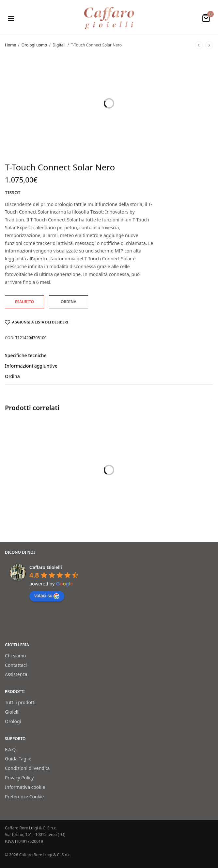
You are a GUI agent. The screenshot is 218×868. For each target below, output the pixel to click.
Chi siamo (15, 655)
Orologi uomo (34, 45)
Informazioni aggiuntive (31, 366)
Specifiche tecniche (26, 356)
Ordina (12, 377)
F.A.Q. (11, 749)
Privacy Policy (19, 778)
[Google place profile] (46, 567)
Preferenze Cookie (24, 796)
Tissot (13, 192)
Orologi (13, 721)
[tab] (109, 358)
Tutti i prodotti (20, 702)
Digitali (59, 45)
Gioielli (12, 712)
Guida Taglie (18, 759)
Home (10, 45)
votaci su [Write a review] (47, 596)
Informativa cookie (25, 787)
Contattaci (16, 665)
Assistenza (16, 674)
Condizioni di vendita (27, 768)
